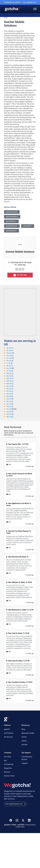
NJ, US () (10, 391)
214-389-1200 (20, 275)
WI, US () (10, 417)
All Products (9, 733)
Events (24, 737)
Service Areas (9, 776)
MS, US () (10, 384)
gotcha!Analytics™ (12, 217)
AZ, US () (10, 350)
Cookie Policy (20, 827)
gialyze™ (7, 729)
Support (25, 763)
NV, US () (10, 394)
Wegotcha (8, 768)
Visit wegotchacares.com (15, 804)
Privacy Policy (30, 825)
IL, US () (10, 363)
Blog (23, 729)
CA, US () (10, 353)
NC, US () (10, 386)
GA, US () (10, 361)
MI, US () (10, 376)
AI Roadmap (9, 764)
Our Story (8, 757)
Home (6, 18)
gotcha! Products (12, 212)
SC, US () (10, 404)
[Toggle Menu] (35, 9)
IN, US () (10, 366)
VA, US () (10, 412)
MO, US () (10, 381)
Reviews (7, 772)
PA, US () (10, 401)
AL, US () (10, 348)
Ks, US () (10, 368)
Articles (25, 745)
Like (9, 464)
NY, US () (10, 396)
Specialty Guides (28, 733)
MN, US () (10, 379)
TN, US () (10, 407)
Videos (24, 741)
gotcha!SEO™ (28, 226)
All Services (8, 737)
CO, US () (10, 356)
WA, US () (10, 414)
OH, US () (10, 399)
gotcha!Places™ (11, 221)
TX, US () (12, 409)
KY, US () (10, 371)
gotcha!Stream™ (12, 231)
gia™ (6, 760)
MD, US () (10, 373)
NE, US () (10, 389)
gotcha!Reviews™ (12, 226)
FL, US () (10, 358)
